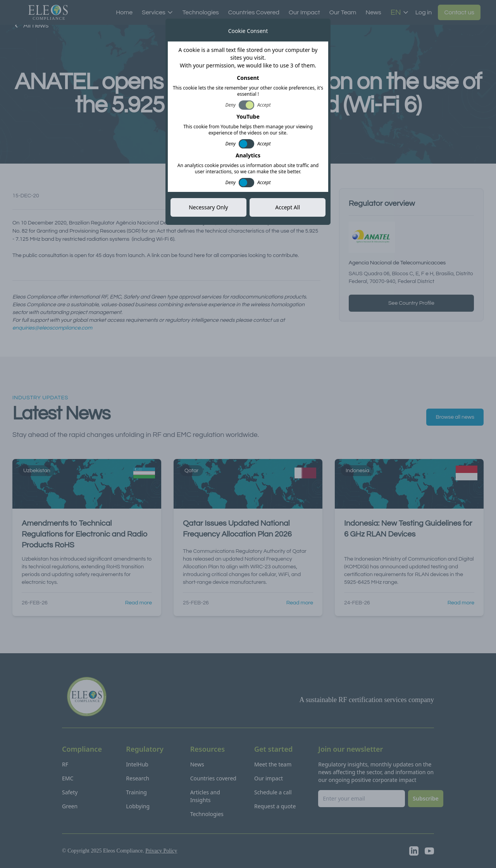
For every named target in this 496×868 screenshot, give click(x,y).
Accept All (288, 207)
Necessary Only (208, 207)
